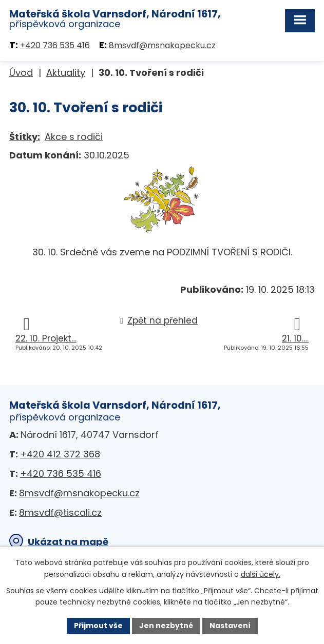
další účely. (261, 574)
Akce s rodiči (74, 137)
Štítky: (25, 137)
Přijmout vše (98, 626)
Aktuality (66, 73)
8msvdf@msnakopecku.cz (162, 45)
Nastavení (230, 626)
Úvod (21, 73)
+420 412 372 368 (60, 454)
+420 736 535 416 (55, 45)
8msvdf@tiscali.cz (60, 512)
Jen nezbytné (166, 626)
